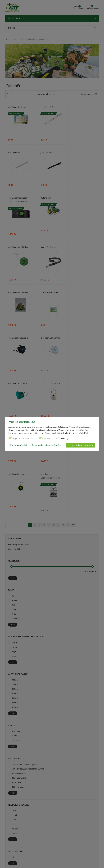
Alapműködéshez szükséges (24, 438)
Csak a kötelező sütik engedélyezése (46, 445)
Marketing (64, 438)
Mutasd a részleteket (18, 445)
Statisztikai (48, 438)
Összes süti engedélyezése (81, 445)
